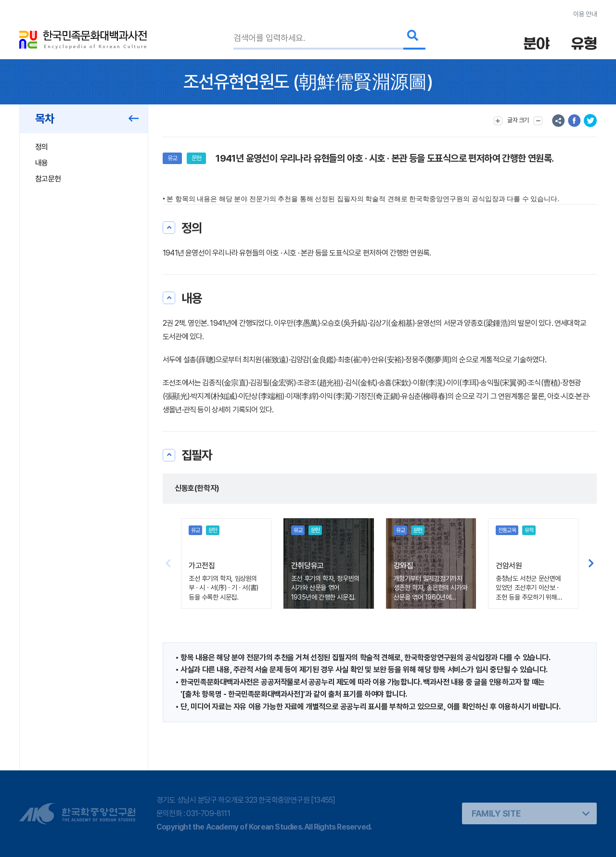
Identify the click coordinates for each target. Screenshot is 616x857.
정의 (42, 147)
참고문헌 (48, 179)
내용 (42, 163)
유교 (172, 158)
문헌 (196, 158)
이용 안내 (585, 14)
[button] (591, 563)
